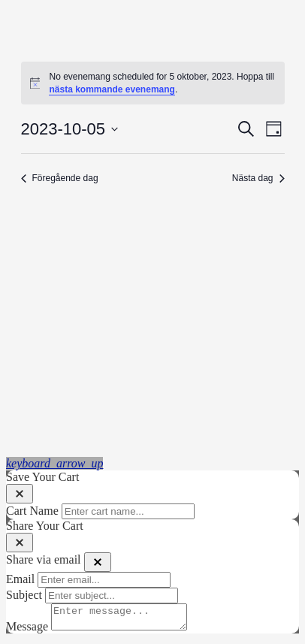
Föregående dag (60, 178)
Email (20, 579)
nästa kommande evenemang (112, 89)
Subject (24, 595)
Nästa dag (258, 178)
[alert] (153, 83)
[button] (54, 463)
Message (27, 631)
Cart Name (32, 511)
